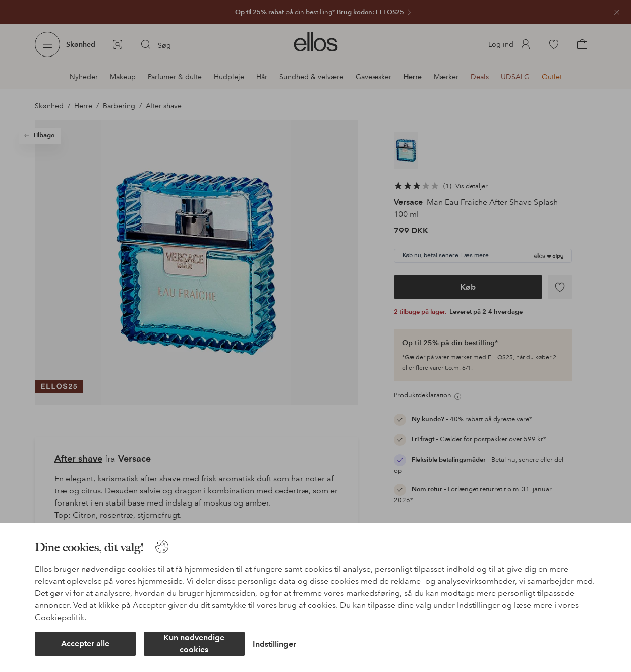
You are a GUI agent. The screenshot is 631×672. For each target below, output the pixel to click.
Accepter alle (85, 643)
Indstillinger (274, 644)
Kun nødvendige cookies (194, 643)
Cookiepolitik (60, 617)
